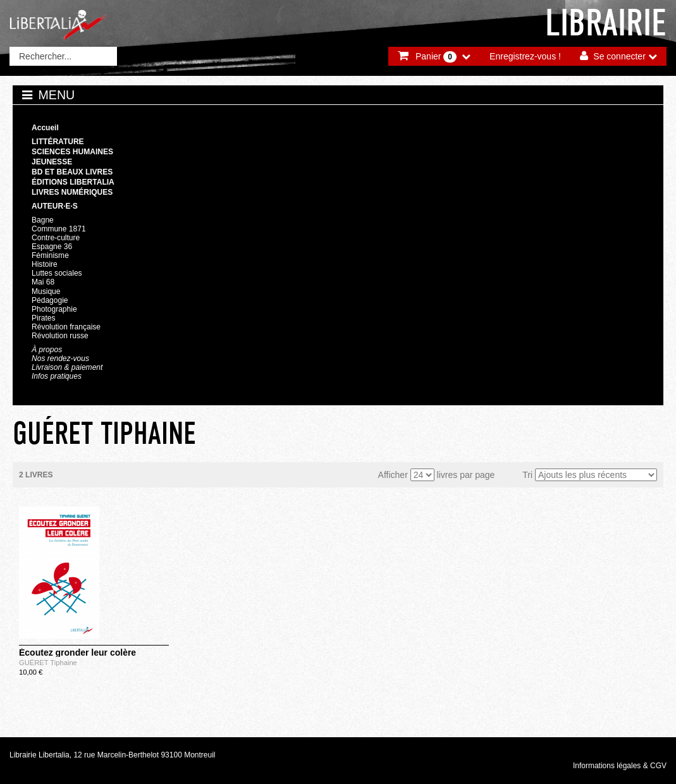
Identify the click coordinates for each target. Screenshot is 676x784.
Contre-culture (56, 238)
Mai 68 (43, 282)
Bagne (43, 220)
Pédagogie (50, 300)
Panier (436, 57)
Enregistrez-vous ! (525, 56)
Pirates (43, 318)
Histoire (45, 264)
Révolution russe (60, 336)
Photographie (54, 309)
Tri (527, 475)
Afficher (393, 475)
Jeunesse (52, 162)
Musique (46, 291)
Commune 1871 (59, 229)
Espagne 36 (52, 247)
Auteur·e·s (55, 206)
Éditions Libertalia (73, 182)
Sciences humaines (72, 152)
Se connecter (619, 56)
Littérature (58, 142)
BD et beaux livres (72, 172)
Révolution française (66, 327)
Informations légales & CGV (620, 766)
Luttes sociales (57, 273)
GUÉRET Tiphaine (48, 663)
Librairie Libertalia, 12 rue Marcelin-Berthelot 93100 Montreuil (113, 755)
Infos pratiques (57, 376)
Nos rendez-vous (60, 358)
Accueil (45, 128)
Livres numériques (72, 192)
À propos (47, 350)
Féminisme (50, 255)
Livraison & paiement (67, 367)
